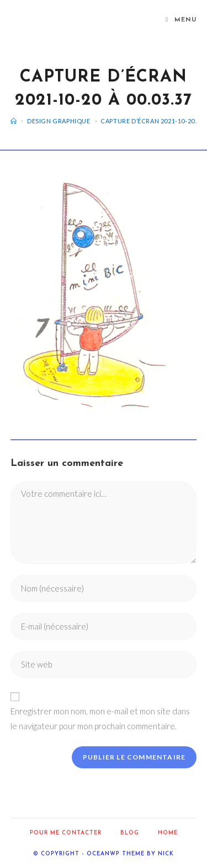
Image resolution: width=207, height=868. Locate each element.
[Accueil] (14, 121)
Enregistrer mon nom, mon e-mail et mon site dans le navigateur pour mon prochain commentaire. (100, 718)
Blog (130, 833)
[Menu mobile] (181, 20)
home (168, 833)
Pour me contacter (66, 833)
